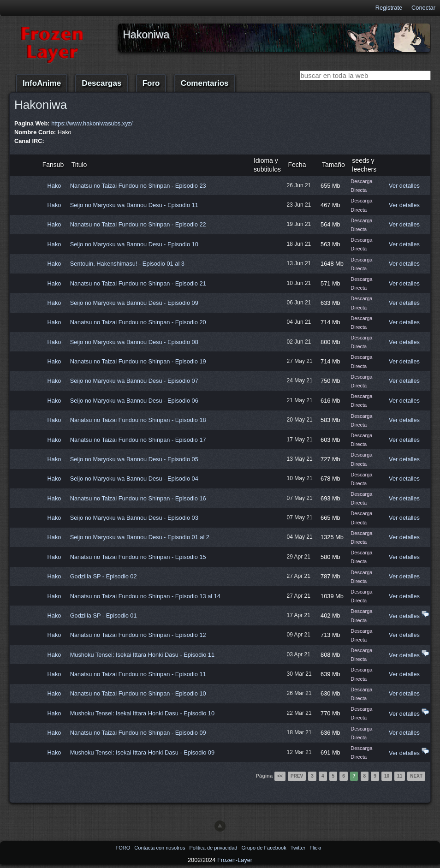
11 (400, 776)
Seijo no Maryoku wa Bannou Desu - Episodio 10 (134, 244)
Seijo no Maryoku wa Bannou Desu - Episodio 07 (134, 381)
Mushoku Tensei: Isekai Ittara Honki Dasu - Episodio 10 (142, 713)
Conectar (423, 8)
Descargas (101, 83)
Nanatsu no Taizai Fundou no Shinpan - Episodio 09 (138, 733)
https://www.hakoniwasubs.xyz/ (92, 123)
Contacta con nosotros (160, 848)
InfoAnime (42, 83)
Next (416, 776)
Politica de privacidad (214, 848)
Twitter (299, 848)
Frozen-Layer (235, 860)
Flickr (315, 848)
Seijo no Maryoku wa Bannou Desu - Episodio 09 (134, 303)
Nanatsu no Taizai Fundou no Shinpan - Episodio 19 (138, 361)
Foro (151, 83)
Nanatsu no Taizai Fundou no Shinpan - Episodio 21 (138, 283)
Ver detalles (404, 186)
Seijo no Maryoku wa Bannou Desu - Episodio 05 (134, 459)
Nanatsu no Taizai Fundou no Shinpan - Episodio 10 (138, 693)
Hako (54, 186)
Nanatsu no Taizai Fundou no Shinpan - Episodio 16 (138, 498)
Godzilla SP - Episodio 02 (104, 576)
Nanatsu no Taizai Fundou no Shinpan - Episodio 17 (138, 440)
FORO (123, 848)
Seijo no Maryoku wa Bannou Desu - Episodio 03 (134, 518)
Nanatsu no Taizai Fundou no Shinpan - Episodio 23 (138, 186)
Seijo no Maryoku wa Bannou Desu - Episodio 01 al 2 (140, 537)
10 (387, 776)
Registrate (389, 8)
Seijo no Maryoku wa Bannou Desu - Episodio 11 (134, 205)
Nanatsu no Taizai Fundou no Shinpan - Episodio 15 (138, 557)
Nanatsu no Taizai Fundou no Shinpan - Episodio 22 (138, 224)
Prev (297, 776)
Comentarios (205, 83)
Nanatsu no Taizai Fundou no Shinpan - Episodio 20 (138, 322)
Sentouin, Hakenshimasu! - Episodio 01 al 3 (127, 264)
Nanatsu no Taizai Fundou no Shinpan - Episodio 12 (138, 635)
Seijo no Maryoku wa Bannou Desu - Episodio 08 (134, 342)
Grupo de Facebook (264, 848)
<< (280, 776)
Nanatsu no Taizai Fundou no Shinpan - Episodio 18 (138, 420)
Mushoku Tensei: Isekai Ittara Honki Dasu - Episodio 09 (142, 752)
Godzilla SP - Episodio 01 (104, 615)
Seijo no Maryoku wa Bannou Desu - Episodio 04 (134, 479)
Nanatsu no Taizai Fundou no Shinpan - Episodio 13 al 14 (145, 596)
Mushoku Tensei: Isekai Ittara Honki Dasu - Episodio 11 (142, 655)
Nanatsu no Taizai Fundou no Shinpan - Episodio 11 (138, 674)
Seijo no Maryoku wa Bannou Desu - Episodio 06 (134, 401)
